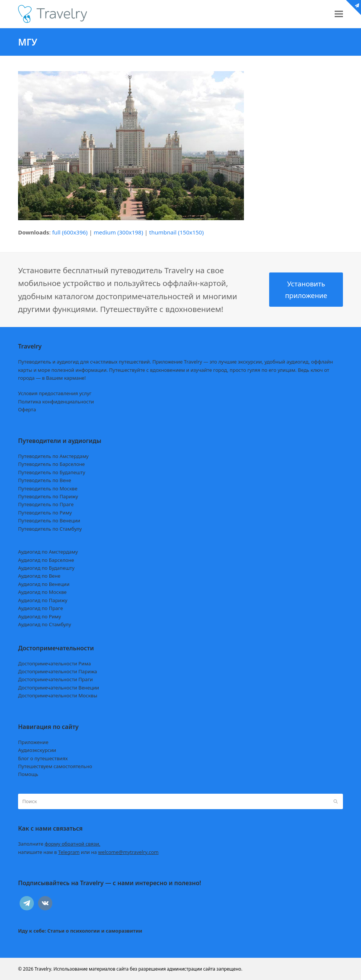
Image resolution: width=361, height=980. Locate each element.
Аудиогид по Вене (39, 576)
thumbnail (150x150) (176, 232)
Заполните (59, 844)
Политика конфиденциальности (56, 402)
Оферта (27, 409)
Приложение (33, 742)
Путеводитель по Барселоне (51, 464)
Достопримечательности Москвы (58, 695)
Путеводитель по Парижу (48, 496)
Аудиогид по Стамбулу (45, 624)
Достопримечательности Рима (54, 663)
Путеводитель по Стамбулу (50, 529)
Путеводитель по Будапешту (52, 472)
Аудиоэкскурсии (37, 750)
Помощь (28, 774)
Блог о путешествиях (43, 758)
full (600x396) (70, 232)
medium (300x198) (118, 232)
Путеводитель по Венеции (49, 520)
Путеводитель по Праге (46, 504)
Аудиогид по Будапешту (46, 568)
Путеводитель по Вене (45, 480)
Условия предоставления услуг (55, 393)
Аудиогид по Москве (42, 592)
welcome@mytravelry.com (129, 852)
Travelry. (43, 969)
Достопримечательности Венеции (59, 688)
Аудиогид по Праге (40, 608)
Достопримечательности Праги (56, 679)
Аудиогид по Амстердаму (48, 552)
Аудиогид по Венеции (44, 584)
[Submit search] (336, 802)
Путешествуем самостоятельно (55, 766)
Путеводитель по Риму (45, 513)
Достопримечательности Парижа (58, 671)
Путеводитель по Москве (48, 488)
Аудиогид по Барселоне (46, 560)
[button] (339, 14)
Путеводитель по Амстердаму (53, 456)
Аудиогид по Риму (40, 616)
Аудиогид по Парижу (43, 600)
